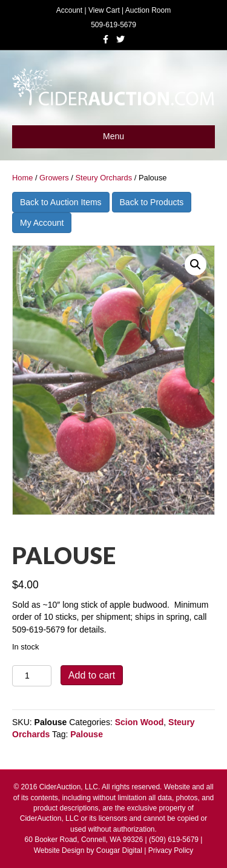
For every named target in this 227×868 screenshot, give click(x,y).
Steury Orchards (104, 178)
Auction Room (148, 10)
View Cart (104, 10)
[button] (196, 265)
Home (22, 178)
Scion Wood (140, 722)
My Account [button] (42, 223)
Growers (54, 178)
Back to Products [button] (152, 202)
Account (69, 10)
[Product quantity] (32, 676)
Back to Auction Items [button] (61, 202)
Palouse (87, 734)
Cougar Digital (119, 850)
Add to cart (92, 675)
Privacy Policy (171, 850)
